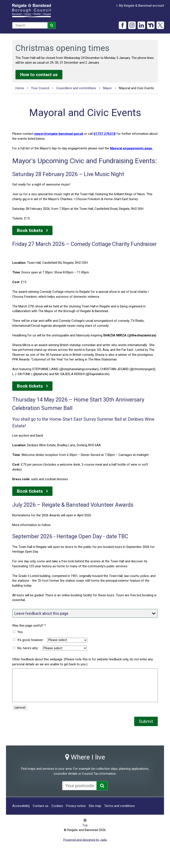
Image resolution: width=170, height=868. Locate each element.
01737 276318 (105, 134)
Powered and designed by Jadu (85, 840)
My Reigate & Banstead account (141, 6)
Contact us (41, 806)
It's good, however (30, 640)
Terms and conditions (120, 806)
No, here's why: (28, 648)
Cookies (57, 806)
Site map (95, 806)
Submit (146, 721)
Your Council (40, 88)
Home (20, 88)
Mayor (108, 88)
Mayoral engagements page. (131, 148)
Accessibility (21, 806)
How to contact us (39, 75)
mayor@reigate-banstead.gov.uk (59, 134)
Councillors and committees (76, 88)
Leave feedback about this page (85, 613)
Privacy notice (76, 806)
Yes (20, 632)
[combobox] (30, 25)
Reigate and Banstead (32, 11)
